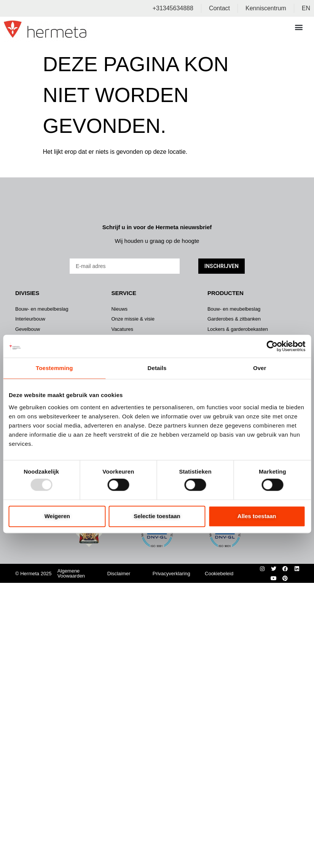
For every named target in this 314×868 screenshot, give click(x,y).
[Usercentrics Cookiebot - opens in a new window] (272, 346)
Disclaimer (119, 574)
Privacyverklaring (171, 574)
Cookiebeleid (219, 574)
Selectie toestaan (157, 516)
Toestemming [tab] (54, 368)
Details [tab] (157, 368)
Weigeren (57, 516)
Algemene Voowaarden (71, 573)
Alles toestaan (257, 516)
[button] (299, 27)
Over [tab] (260, 368)
